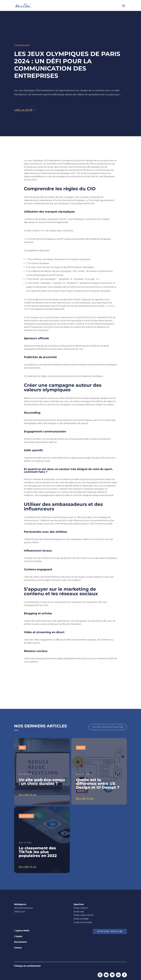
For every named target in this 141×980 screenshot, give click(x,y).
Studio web (79, 910)
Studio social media (83, 921)
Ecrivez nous (108, 930)
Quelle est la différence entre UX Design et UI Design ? (98, 782)
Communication (22, 44)
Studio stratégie (81, 917)
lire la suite (23, 108)
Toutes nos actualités (108, 725)
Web (22, 746)
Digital (81, 746)
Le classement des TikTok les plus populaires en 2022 (38, 850)
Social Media (26, 814)
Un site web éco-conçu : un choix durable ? (42, 780)
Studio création (81, 906)
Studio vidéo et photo (84, 914)
